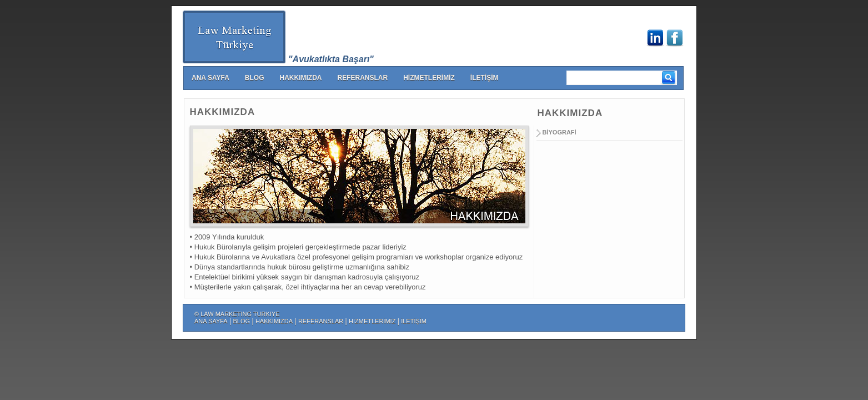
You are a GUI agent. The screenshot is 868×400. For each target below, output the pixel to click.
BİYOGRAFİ (560, 132)
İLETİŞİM (485, 78)
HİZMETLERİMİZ (429, 78)
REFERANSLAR (362, 78)
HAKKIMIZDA (300, 78)
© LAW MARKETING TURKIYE (237, 314)
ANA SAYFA (210, 78)
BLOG (255, 78)
